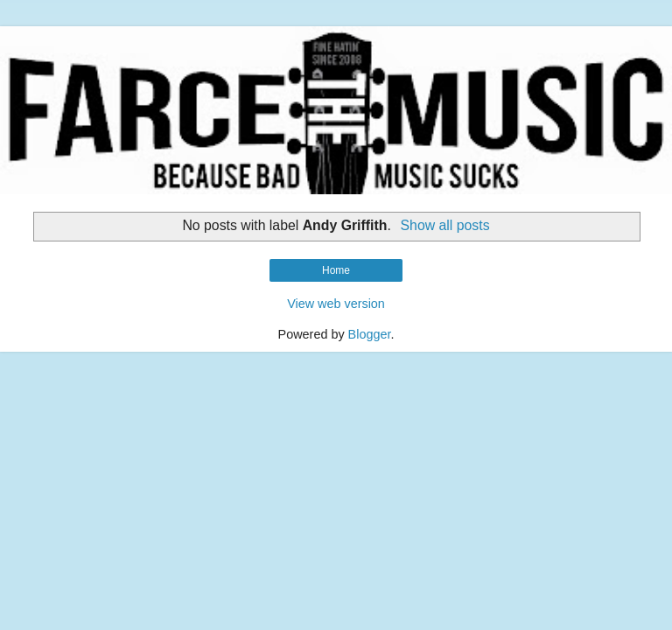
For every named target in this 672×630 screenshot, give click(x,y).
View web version (336, 304)
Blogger (370, 334)
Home (336, 270)
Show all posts (445, 225)
